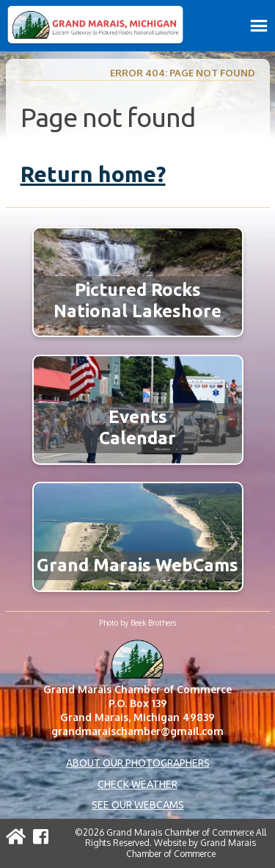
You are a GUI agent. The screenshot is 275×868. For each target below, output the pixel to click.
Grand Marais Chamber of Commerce (191, 848)
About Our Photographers (138, 763)
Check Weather (137, 784)
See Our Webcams (138, 805)
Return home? (93, 174)
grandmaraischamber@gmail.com (137, 731)
